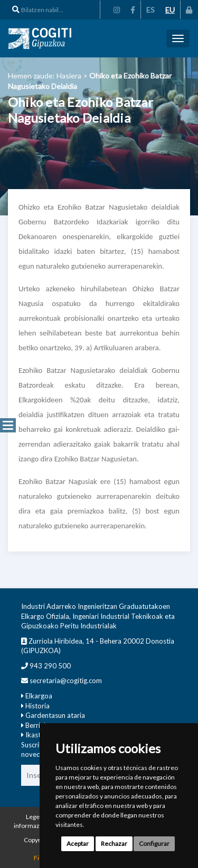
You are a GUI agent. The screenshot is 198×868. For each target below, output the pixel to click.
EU (170, 10)
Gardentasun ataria (55, 715)
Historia (37, 706)
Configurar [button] (154, 844)
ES (150, 10)
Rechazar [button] (114, 844)
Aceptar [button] (78, 844)
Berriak (36, 725)
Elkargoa (39, 696)
